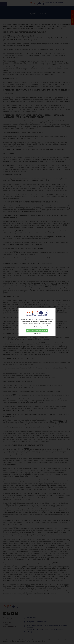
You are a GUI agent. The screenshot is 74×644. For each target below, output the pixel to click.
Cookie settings (37, 333)
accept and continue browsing (37, 331)
